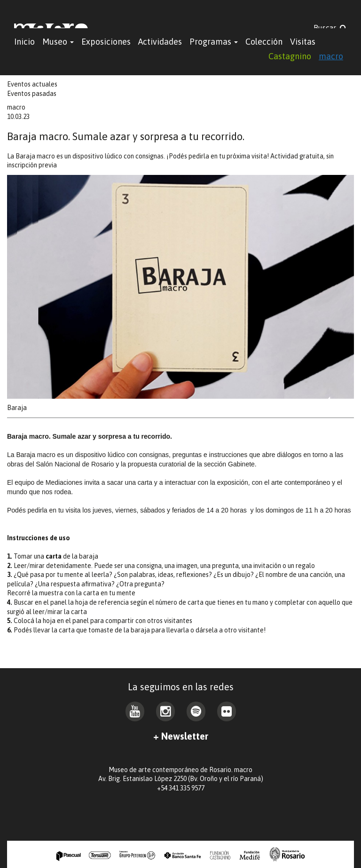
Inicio (24, 42)
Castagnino (290, 56)
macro (331, 56)
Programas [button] (214, 42)
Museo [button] (58, 42)
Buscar (330, 28)
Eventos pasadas (32, 94)
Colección (264, 42)
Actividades (160, 42)
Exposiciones (106, 42)
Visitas (303, 42)
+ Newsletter (181, 736)
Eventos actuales (32, 84)
